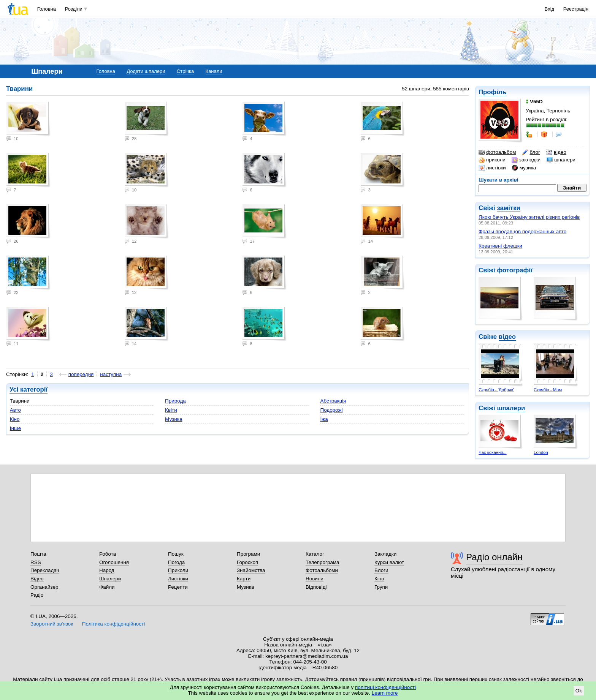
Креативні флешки (500, 246)
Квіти (171, 410)
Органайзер (44, 587)
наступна (111, 374)
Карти (244, 579)
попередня (81, 374)
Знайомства (251, 570)
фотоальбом (497, 152)
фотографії (514, 270)
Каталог (315, 554)
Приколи (178, 570)
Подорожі (331, 410)
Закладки (385, 554)
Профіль (492, 92)
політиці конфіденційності (385, 687)
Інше (15, 428)
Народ (107, 570)
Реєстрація (576, 9)
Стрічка (185, 71)
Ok (579, 691)
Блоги (381, 570)
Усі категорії (29, 390)
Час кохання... (493, 452)
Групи (381, 587)
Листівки (178, 579)
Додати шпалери (146, 71)
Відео (37, 579)
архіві (511, 180)
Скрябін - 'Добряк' (496, 390)
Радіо (37, 595)
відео (556, 152)
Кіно (15, 419)
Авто (15, 410)
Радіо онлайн (494, 557)
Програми (248, 554)
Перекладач (45, 570)
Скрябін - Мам (548, 390)
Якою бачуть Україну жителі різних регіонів (529, 217)
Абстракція (333, 401)
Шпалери (110, 579)
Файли (107, 587)
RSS (36, 562)
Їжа (324, 419)
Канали (214, 71)
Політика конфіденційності (113, 624)
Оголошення (114, 562)
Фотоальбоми (322, 570)
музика (524, 168)
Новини (315, 579)
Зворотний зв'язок (52, 624)
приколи (492, 160)
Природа (175, 401)
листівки (492, 168)
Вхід (550, 9)
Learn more (385, 693)
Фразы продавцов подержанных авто (522, 231)
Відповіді (316, 587)
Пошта (38, 554)
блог (531, 152)
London (541, 452)
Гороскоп (247, 562)
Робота (108, 554)
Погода (176, 562)
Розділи (74, 9)
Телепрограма (323, 562)
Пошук (176, 554)
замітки (509, 208)
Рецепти (178, 587)
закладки (526, 160)
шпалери (561, 160)
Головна (47, 9)
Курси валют (389, 562)
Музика (174, 419)
